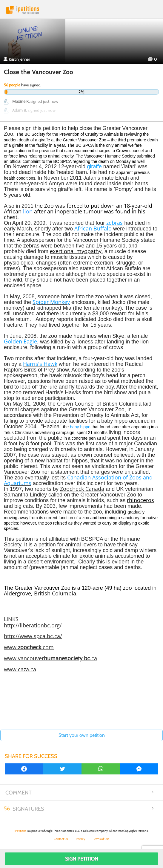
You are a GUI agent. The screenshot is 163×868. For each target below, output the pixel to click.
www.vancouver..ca (50, 658)
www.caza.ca (20, 669)
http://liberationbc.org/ (33, 625)
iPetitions (81, 10)
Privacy (80, 839)
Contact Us (61, 839)
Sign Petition (82, 859)
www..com (29, 647)
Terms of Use (101, 839)
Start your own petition (82, 735)
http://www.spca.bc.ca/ (33, 636)
